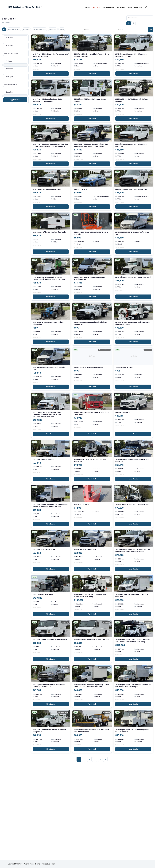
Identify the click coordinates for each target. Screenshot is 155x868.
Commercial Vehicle (49, 29)
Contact (121, 7)
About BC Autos (135, 7)
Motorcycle (66, 29)
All (5, 29)
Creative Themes (50, 864)
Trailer (6, 34)
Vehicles (97, 7)
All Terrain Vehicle (18, 29)
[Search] (146, 7)
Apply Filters (15, 105)
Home (87, 7)
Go (151, 32)
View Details (51, 84)
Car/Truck (33, 29)
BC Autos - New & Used (25, 7)
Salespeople (109, 7)
